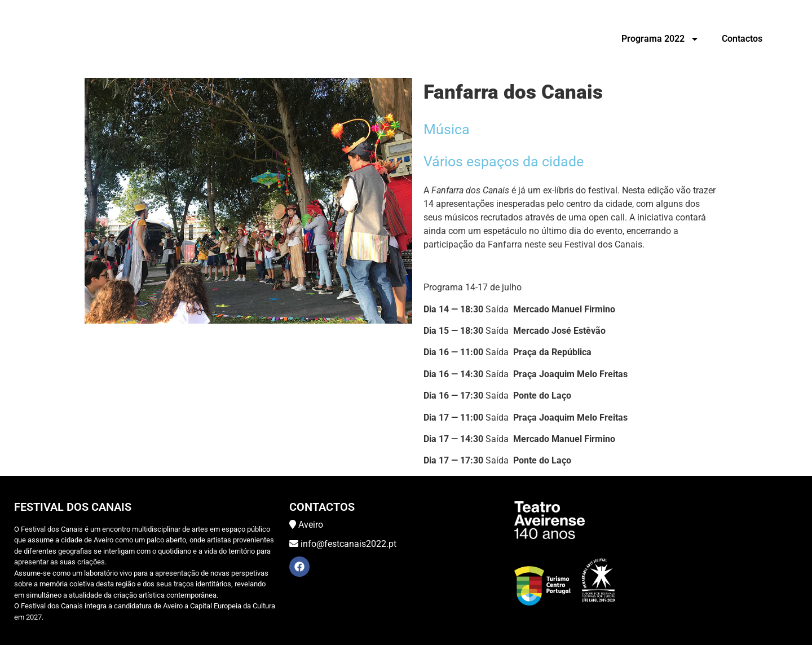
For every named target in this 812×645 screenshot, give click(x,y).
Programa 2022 (660, 39)
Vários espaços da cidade (504, 162)
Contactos (742, 39)
